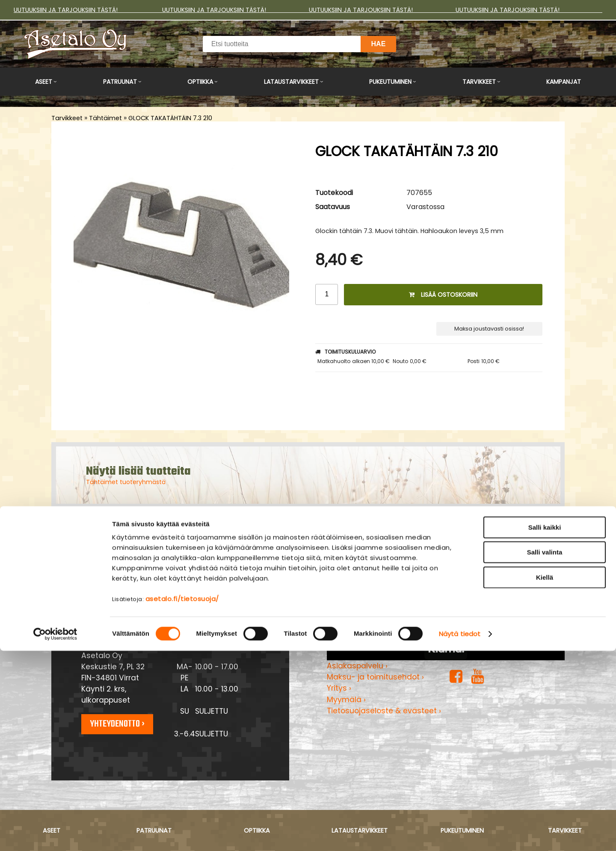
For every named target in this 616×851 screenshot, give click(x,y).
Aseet (44, 82)
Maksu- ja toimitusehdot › (375, 677)
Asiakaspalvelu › (357, 666)
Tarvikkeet (479, 82)
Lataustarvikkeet (291, 82)
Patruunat (120, 82)
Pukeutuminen (390, 82)
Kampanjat (564, 82)
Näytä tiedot (460, 834)
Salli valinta (545, 753)
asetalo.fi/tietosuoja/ (182, 799)
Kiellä (545, 778)
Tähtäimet (105, 118)
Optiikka (200, 82)
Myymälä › (346, 700)
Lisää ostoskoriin (443, 295)
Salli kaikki (545, 728)
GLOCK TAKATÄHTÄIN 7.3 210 (170, 118)
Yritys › (339, 688)
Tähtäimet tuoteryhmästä (126, 482)
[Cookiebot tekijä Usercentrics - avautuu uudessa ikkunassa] (55, 834)
